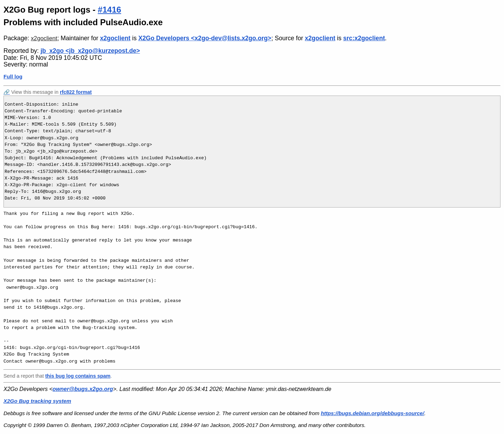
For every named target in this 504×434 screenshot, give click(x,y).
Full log (13, 76)
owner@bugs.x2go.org (83, 389)
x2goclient (44, 38)
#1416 (109, 10)
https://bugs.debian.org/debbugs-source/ (373, 413)
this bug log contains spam (78, 376)
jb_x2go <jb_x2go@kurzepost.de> (90, 51)
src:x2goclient (364, 38)
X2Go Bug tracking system (37, 401)
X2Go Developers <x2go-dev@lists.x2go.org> (205, 38)
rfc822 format (76, 92)
